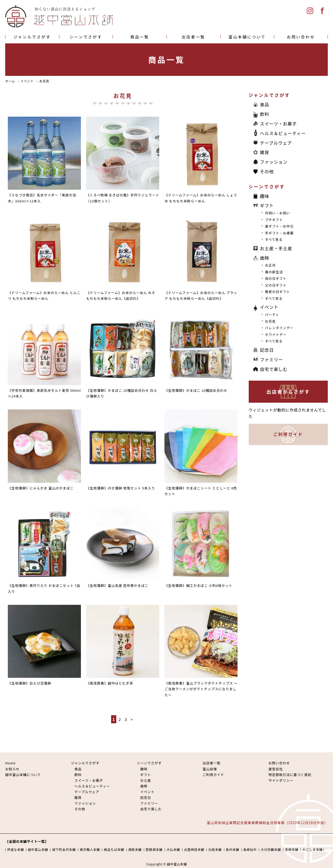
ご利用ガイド (288, 434)
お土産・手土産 (276, 248)
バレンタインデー (279, 328)
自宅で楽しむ (274, 369)
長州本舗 (233, 850)
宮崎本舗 (292, 850)
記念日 (267, 350)
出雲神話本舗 (194, 850)
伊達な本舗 (15, 850)
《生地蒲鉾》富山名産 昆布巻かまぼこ (117, 585)
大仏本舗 (173, 850)
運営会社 (276, 769)
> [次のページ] (132, 719)
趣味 (265, 196)
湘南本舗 (135, 850)
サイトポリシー (281, 780)
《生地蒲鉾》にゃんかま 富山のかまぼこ (41, 488)
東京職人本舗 (90, 850)
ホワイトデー (276, 334)
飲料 (265, 114)
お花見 (270, 321)
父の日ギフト (276, 285)
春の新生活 (274, 272)
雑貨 (265, 152)
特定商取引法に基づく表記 (290, 775)
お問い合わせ (301, 37)
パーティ (272, 315)
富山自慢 (210, 769)
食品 (265, 104)
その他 (267, 171)
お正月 (270, 265)
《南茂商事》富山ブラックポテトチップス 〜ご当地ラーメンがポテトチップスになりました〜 (201, 689)
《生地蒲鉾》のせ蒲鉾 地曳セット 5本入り (121, 488)
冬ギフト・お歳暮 (279, 233)
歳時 (265, 258)
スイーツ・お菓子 (278, 124)
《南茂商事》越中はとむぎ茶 (110, 683)
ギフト (267, 206)
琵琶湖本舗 (154, 850)
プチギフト (274, 220)
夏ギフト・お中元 (279, 226)
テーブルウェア (276, 143)
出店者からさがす (288, 392)
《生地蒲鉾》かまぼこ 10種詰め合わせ (196, 390)
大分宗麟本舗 (271, 850)
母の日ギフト (276, 279)
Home (10, 763)
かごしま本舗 (312, 850)
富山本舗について (247, 37)
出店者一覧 (193, 37)
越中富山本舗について (23, 775)
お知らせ (12, 769)
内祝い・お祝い (278, 213)
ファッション (274, 162)
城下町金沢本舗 (64, 850)
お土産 (146, 780)
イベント (269, 307)
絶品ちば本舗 (114, 850)
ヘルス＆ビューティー (283, 133)
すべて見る (274, 240)
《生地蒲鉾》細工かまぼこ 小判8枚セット (198, 585)
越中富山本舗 (38, 850)
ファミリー (271, 359)
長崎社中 (250, 850)
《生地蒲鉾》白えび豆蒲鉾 (29, 683)
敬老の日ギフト (278, 292)
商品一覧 (140, 37)
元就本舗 (215, 850)
